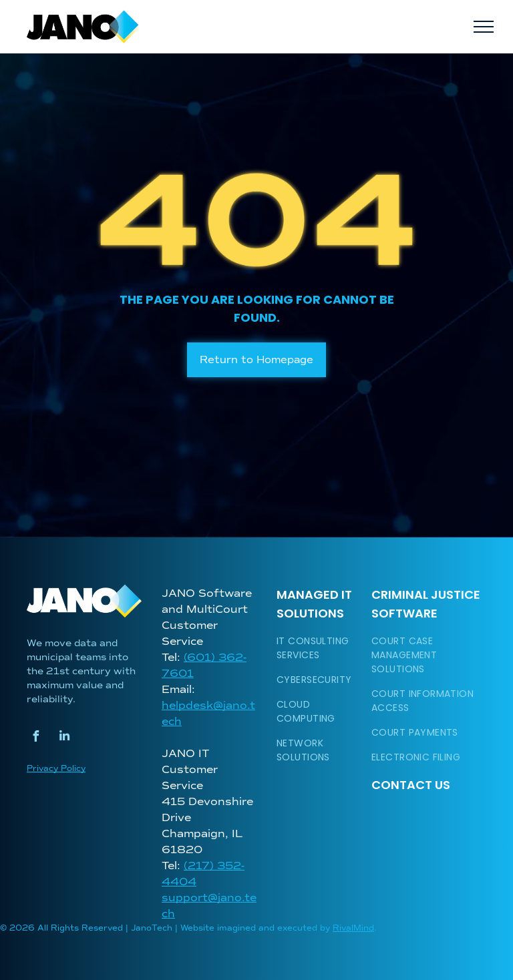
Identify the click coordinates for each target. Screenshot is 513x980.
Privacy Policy (56, 769)
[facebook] (35, 738)
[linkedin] (64, 738)
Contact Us (411, 785)
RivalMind (353, 928)
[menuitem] (320, 648)
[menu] (484, 27)
